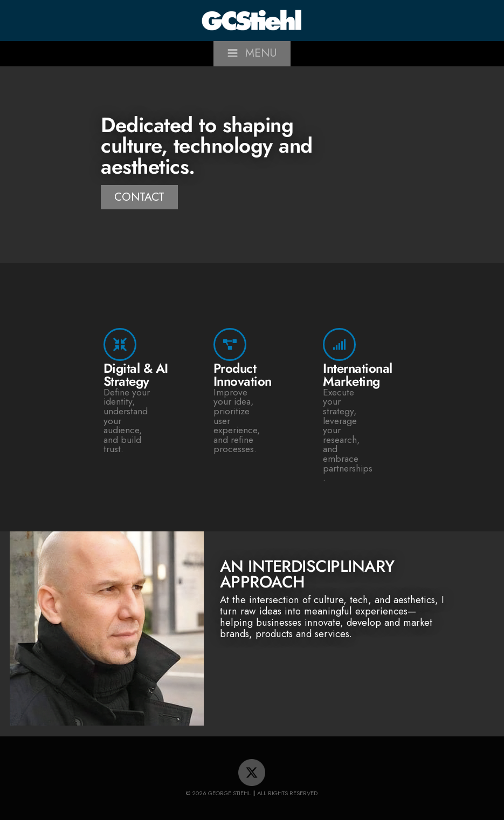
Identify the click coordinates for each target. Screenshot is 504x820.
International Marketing (358, 375)
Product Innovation (243, 375)
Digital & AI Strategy (136, 375)
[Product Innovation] (230, 344)
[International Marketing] (339, 344)
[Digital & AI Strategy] (120, 344)
